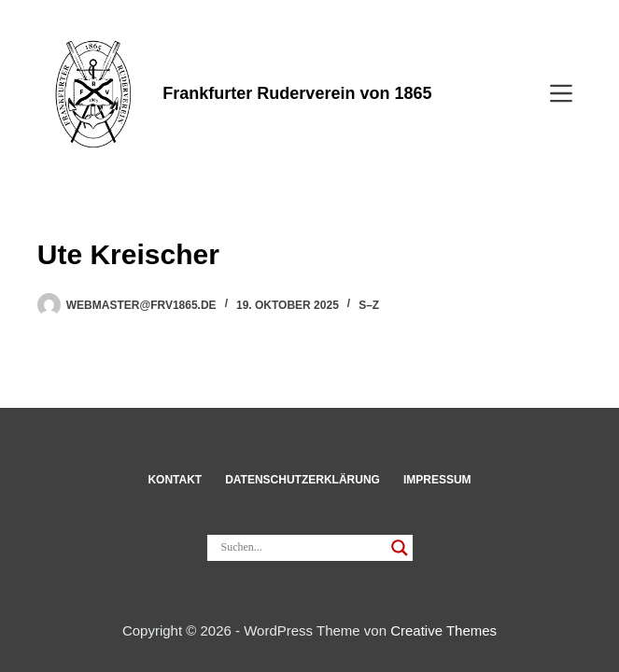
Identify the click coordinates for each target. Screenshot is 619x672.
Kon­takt (175, 480)
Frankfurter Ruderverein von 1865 (297, 93)
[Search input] (302, 548)
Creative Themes (443, 630)
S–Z (369, 305)
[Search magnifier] (400, 548)
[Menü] (561, 93)
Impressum (437, 480)
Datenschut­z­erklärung (302, 480)
